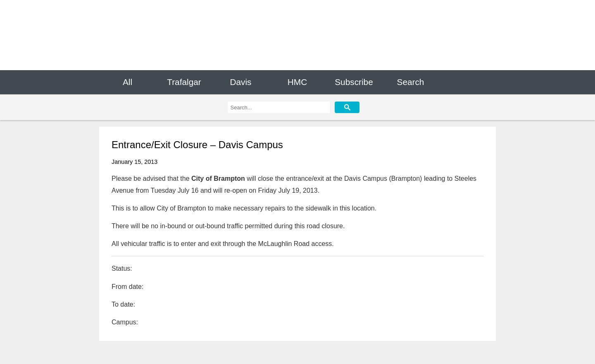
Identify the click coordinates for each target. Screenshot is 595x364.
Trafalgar (184, 82)
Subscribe (354, 82)
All (127, 82)
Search (411, 82)
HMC (297, 82)
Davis (240, 82)
